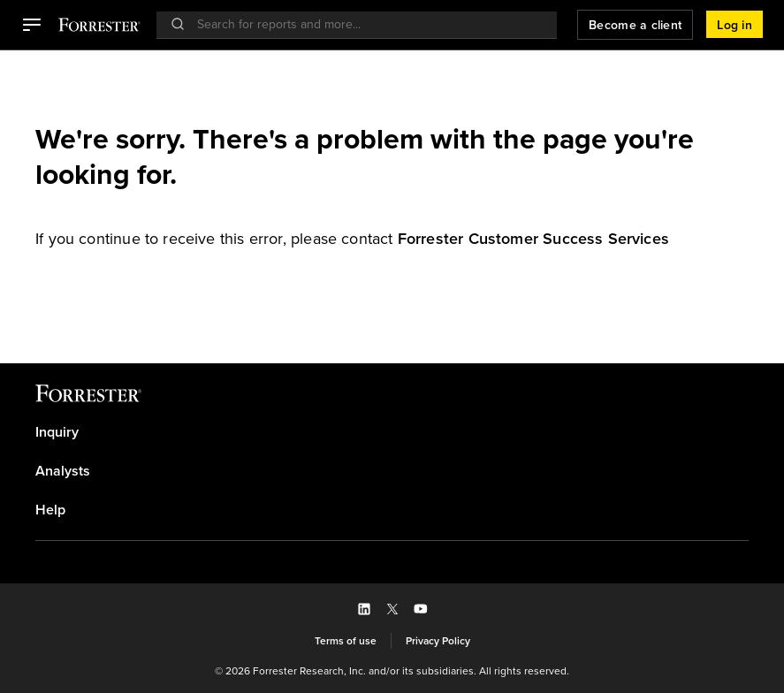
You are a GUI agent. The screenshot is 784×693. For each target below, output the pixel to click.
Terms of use (346, 641)
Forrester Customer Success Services (533, 239)
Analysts (63, 471)
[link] (533, 239)
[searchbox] (365, 24)
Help (50, 510)
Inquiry (57, 432)
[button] (32, 25)
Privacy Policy (438, 641)
